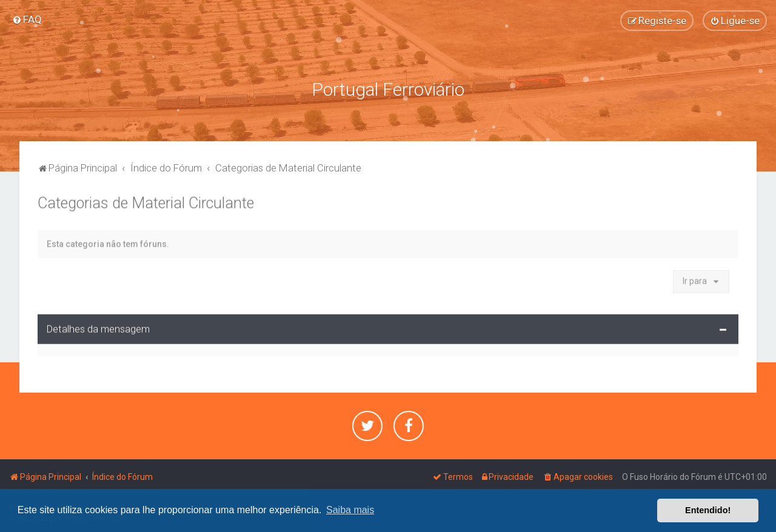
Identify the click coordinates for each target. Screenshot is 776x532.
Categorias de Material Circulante (146, 202)
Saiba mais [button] (350, 510)
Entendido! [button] (708, 510)
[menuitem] (27, 19)
